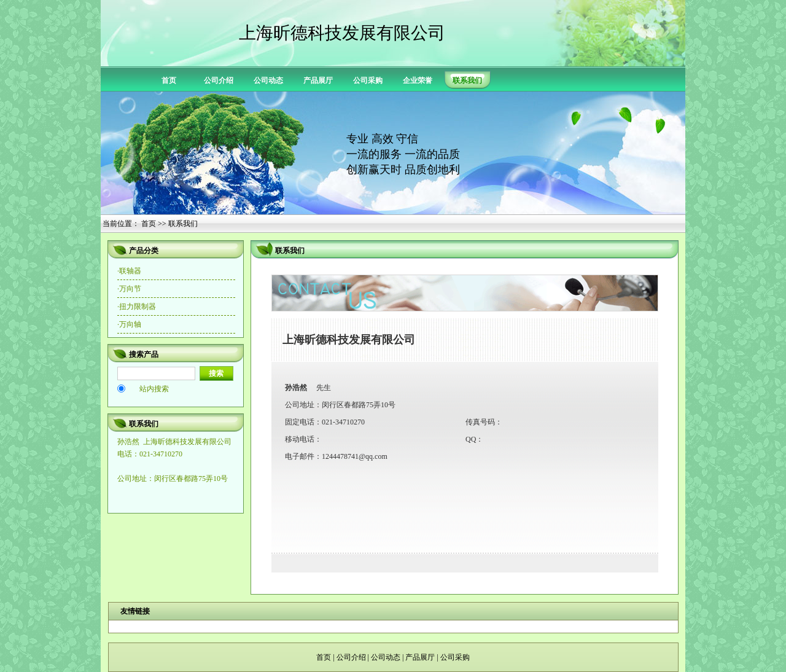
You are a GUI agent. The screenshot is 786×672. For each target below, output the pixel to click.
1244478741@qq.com (355, 456)
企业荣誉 (418, 80)
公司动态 (268, 80)
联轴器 (130, 271)
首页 (169, 80)
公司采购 (368, 80)
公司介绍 (219, 80)
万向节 (130, 289)
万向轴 (130, 324)
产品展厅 (318, 80)
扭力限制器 (138, 307)
